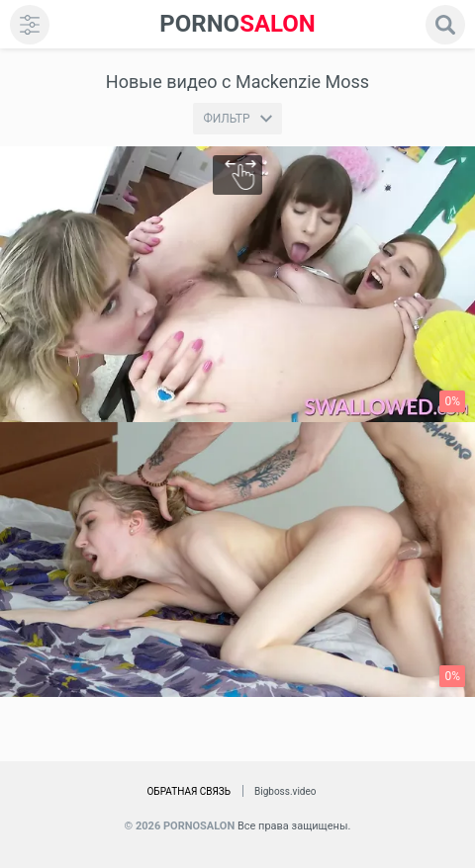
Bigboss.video (285, 791)
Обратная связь (189, 791)
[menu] (30, 25)
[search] (445, 25)
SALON (237, 24)
